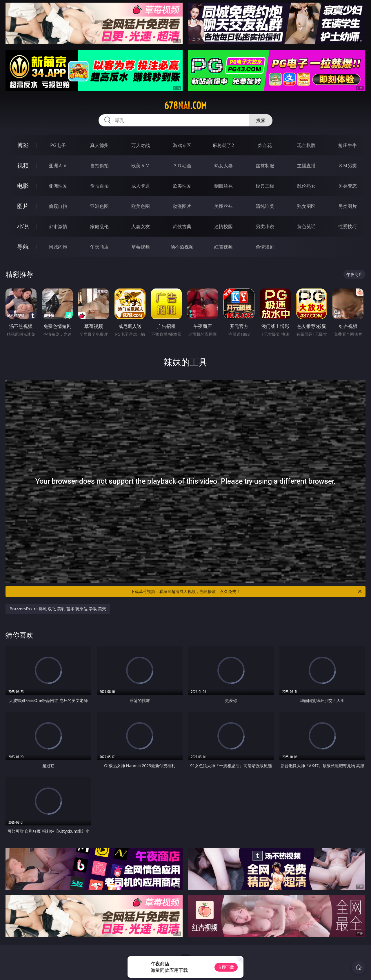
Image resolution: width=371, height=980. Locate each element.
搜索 (261, 120)
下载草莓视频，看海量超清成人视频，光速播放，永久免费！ (247, 591)
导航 (23, 247)
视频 (23, 165)
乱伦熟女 (306, 186)
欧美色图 (141, 206)
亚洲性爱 (58, 186)
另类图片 (348, 206)
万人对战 (141, 145)
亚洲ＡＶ (58, 166)
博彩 (23, 145)
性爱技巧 (348, 226)
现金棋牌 (306, 145)
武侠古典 (182, 226)
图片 (23, 206)
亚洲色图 (99, 206)
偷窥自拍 (58, 206)
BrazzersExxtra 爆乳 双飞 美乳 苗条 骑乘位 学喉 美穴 (58, 609)
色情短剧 (265, 247)
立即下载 (226, 967)
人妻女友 (141, 226)
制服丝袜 (223, 186)
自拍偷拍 (99, 166)
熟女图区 (306, 206)
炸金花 (265, 145)
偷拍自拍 (99, 186)
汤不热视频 (182, 247)
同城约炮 (58, 247)
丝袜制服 (265, 166)
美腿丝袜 (223, 206)
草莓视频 (141, 247)
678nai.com (185, 106)
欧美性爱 (182, 186)
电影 (23, 186)
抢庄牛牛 (348, 145)
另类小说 (265, 226)
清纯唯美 (265, 206)
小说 (23, 226)
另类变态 (348, 186)
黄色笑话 (306, 226)
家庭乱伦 (99, 226)
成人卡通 (141, 186)
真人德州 (99, 145)
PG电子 (58, 145)
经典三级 (265, 186)
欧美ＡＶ (141, 166)
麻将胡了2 (223, 145)
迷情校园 (223, 226)
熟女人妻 (223, 166)
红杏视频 (223, 247)
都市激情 (58, 226)
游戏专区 (182, 145)
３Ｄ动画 (182, 166)
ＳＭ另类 (348, 166)
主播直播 (306, 166)
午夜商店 (99, 247)
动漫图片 (182, 206)
